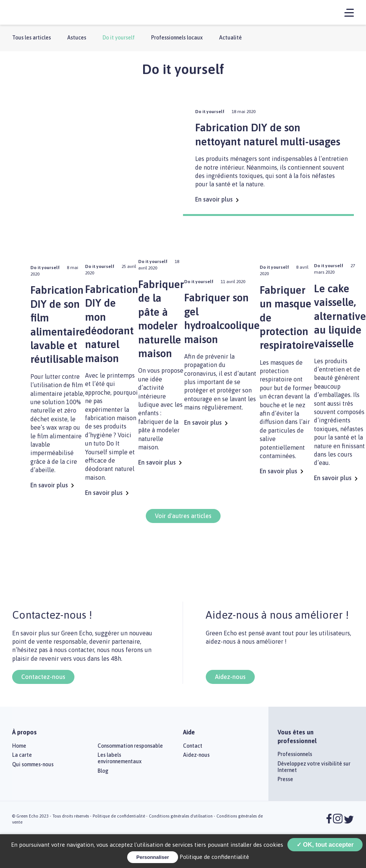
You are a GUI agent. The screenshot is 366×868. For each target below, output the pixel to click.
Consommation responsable (130, 746)
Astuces (77, 38)
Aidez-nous (230, 677)
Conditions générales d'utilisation (181, 816)
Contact (193, 746)
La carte (22, 755)
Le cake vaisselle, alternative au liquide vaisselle (340, 316)
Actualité (230, 38)
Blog (103, 771)
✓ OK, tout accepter (325, 845)
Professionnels (295, 754)
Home (19, 746)
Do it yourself (119, 38)
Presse (285, 779)
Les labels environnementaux (120, 758)
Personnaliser (153, 857)
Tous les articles (32, 38)
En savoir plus (217, 199)
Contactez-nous (43, 677)
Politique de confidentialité (119, 816)
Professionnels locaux (177, 38)
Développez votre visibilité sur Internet (314, 767)
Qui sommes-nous (33, 764)
